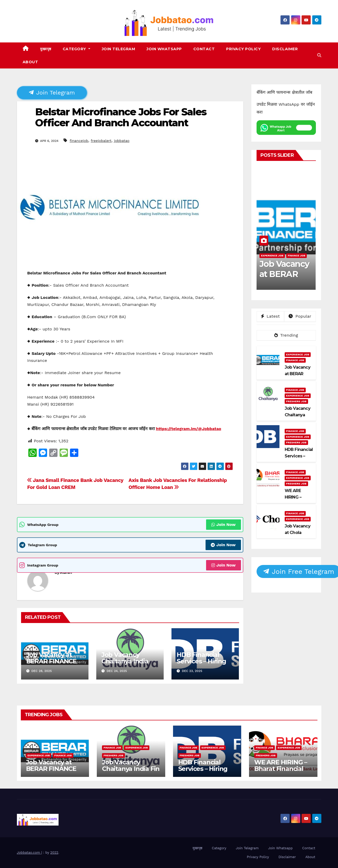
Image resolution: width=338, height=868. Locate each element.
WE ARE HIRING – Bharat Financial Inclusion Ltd (281, 769)
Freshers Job (296, 401)
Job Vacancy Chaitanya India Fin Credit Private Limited (128, 664)
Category (76, 49)
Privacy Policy (243, 49)
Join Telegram (119, 49)
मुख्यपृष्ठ (46, 49)
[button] (319, 55)
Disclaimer (285, 49)
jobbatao (122, 141)
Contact (204, 49)
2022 (54, 853)
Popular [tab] (300, 316)
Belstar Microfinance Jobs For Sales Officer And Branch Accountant (121, 117)
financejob (79, 141)
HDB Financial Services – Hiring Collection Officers (205, 661)
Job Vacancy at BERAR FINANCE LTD (51, 661)
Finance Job (296, 256)
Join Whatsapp (164, 49)
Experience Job (272, 256)
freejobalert (101, 141)
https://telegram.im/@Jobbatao (189, 429)
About (30, 62)
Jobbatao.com (29, 853)
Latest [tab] (270, 316)
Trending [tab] (286, 335)
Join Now (223, 524)
